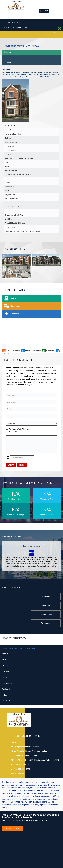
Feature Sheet (47, 605)
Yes (15, 432)
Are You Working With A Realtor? (18, 429)
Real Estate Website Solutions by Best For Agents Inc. (27, 864)
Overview (8, 52)
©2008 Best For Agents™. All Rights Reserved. (27, 862)
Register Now (7, 683)
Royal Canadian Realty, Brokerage (31, 733)
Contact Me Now (12, 810)
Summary (8, 57)
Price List (19, 596)
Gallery (5, 641)
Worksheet (19, 605)
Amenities (11, 314)
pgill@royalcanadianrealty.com (27, 729)
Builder (5, 677)
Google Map (12, 298)
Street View (12, 306)
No (9, 432)
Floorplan (47, 596)
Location (7, 62)
